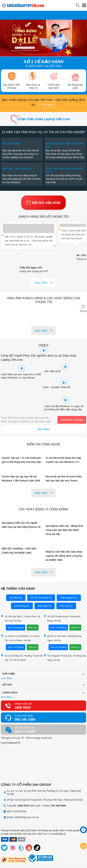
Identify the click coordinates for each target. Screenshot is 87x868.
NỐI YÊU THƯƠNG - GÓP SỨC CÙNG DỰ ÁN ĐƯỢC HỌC (19, 551)
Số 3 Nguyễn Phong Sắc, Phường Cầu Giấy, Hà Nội (65, 658)
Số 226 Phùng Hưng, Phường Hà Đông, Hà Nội (62, 618)
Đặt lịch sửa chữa (43, 203)
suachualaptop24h (11, 743)
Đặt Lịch (33, 628)
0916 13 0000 (25, 731)
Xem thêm (47, 105)
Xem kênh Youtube (72, 420)
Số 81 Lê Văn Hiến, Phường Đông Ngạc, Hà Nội (62, 638)
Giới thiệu (9, 674)
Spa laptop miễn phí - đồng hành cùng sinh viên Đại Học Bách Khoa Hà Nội (64, 530)
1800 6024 (23, 707)
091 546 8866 (59, 806)
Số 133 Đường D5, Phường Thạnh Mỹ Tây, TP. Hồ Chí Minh (22, 658)
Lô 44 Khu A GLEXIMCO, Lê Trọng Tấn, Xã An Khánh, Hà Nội (20, 638)
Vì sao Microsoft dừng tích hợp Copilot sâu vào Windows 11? (63, 460)
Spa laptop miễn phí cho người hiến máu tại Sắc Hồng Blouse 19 (21, 525)
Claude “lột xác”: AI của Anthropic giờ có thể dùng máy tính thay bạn (22, 460)
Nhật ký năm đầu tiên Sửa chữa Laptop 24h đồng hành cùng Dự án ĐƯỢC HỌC (64, 556)
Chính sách (10, 693)
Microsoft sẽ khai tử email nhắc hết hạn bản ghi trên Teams (64, 479)
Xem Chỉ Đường (16, 628)
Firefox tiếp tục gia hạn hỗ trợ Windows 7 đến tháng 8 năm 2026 (21, 479)
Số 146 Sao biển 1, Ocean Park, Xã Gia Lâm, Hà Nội (20, 618)
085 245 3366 (25, 719)
